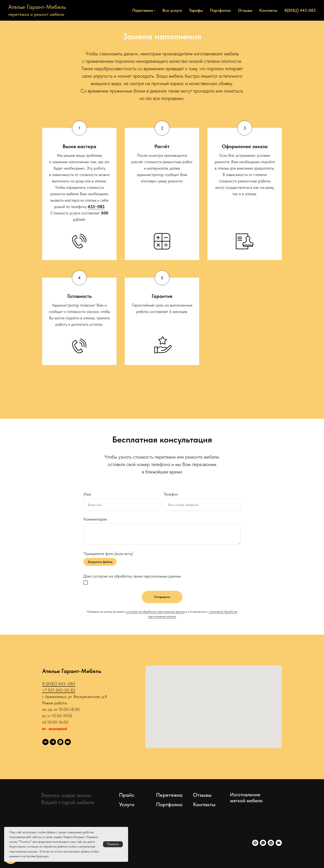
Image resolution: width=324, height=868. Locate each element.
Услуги (127, 804)
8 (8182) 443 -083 (59, 684)
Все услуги (172, 10)
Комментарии (95, 519)
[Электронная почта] (68, 742)
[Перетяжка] (45, 742)
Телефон (171, 494)
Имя (87, 494)
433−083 (96, 207)
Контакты (268, 10)
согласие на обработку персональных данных (155, 612)
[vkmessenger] (271, 843)
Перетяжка (169, 795)
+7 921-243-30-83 (59, 690)
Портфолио (220, 10)
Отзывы (245, 10)
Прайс (127, 795)
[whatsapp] (60, 742)
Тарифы (196, 10)
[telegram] (53, 742)
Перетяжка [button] (143, 10)
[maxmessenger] (255, 843)
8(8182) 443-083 (300, 10)
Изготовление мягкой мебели (246, 798)
